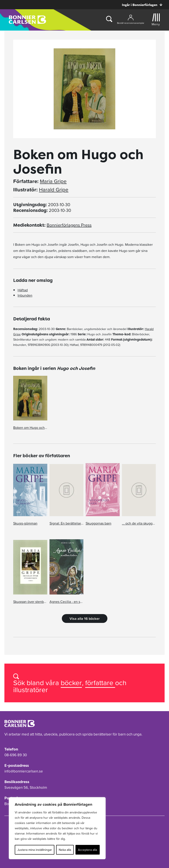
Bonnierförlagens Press (69, 225)
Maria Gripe (53, 181)
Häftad (23, 290)
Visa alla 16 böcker (85, 618)
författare (100, 683)
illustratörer (31, 690)
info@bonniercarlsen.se (24, 771)
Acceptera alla (87, 850)
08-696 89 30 (16, 755)
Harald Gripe (54, 190)
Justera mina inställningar (35, 850)
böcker (71, 683)
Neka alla (65, 850)
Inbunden (25, 295)
